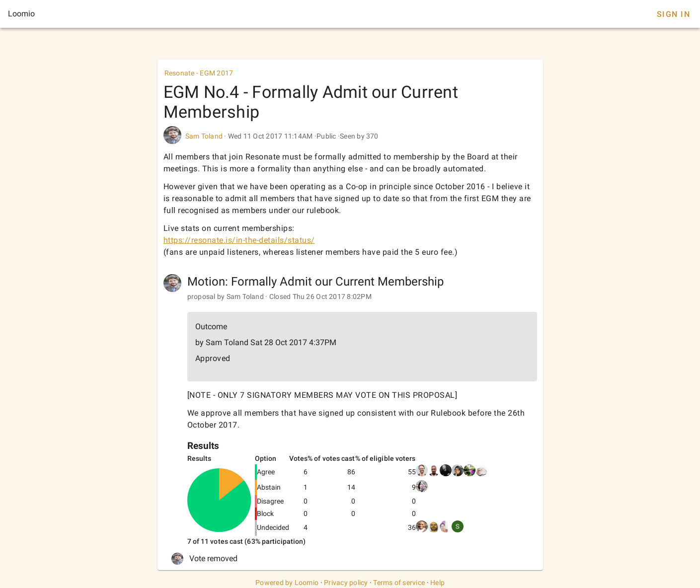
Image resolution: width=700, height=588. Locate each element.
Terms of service (399, 583)
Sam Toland (204, 136)
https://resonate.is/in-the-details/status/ (239, 240)
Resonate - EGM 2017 (199, 73)
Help (437, 583)
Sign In (673, 14)
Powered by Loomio (287, 583)
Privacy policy (346, 583)
